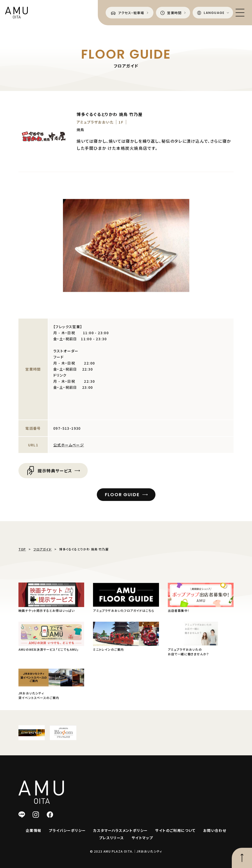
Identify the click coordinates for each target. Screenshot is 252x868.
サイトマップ (142, 838)
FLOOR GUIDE (122, 495)
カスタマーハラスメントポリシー (120, 830)
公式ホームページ (69, 445)
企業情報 (34, 830)
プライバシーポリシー (67, 830)
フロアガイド (42, 549)
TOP (22, 549)
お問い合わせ (215, 830)
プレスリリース (112, 838)
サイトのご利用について (175, 830)
